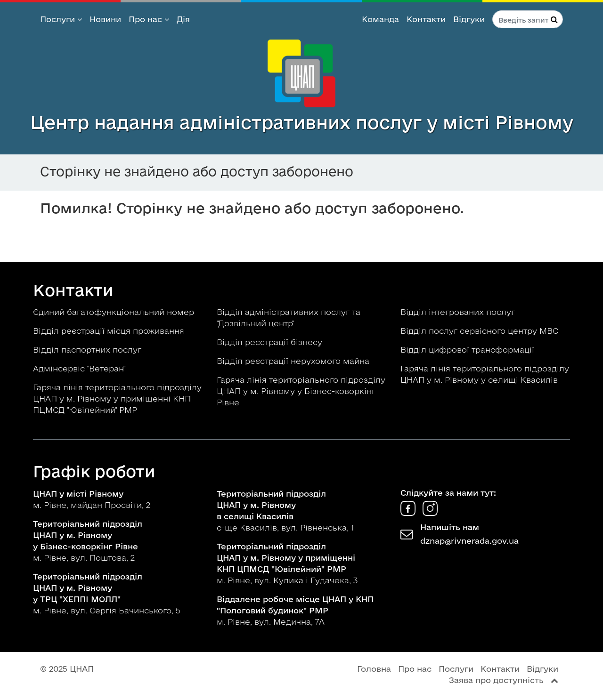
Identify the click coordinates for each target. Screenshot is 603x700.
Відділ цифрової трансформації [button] (469, 350)
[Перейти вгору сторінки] (554, 680)
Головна (374, 669)
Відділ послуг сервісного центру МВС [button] (481, 331)
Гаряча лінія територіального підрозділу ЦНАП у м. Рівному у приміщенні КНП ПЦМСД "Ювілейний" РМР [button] (117, 398)
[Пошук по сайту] (528, 19)
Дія (183, 19)
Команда (380, 19)
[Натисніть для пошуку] (554, 19)
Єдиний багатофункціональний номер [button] (115, 312)
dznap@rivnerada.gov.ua (469, 541)
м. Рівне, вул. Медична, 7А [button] (295, 610)
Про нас (149, 19)
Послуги (61, 19)
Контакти (426, 19)
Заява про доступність (496, 680)
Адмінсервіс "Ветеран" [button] (80, 368)
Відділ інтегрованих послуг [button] (459, 312)
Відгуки (469, 19)
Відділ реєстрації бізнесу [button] (271, 342)
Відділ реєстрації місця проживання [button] (110, 331)
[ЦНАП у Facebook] (409, 513)
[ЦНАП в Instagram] (430, 513)
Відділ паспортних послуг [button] (88, 350)
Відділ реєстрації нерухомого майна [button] (294, 361)
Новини (105, 19)
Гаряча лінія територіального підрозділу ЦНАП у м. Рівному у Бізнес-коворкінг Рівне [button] (301, 391)
